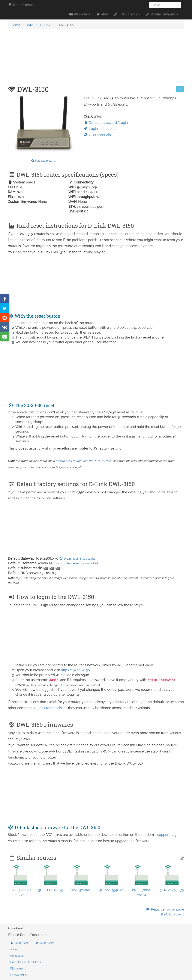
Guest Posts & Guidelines (26, 962)
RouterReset (20, 5)
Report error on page (165, 912)
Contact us (17, 956)
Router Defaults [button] (162, 14)
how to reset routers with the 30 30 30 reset (84, 461)
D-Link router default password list (73, 563)
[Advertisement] (96, 59)
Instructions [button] (127, 14)
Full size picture (43, 161)
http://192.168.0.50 (75, 670)
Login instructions (100, 129)
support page (168, 835)
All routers (79, 14)
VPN (102, 14)
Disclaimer (17, 969)
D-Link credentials (47, 708)
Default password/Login (106, 123)
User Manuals (97, 135)
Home (16, 25)
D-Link (45, 25)
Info (30, 25)
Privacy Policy (19, 975)
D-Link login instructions (77, 559)
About (14, 949)
